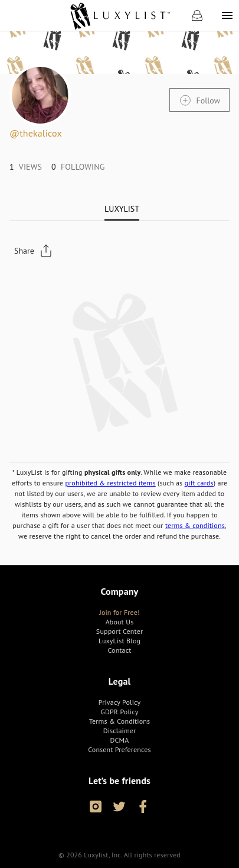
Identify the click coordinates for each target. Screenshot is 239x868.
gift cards (199, 483)
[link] (119, 15)
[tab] (122, 209)
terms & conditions (195, 525)
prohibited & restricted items (110, 483)
